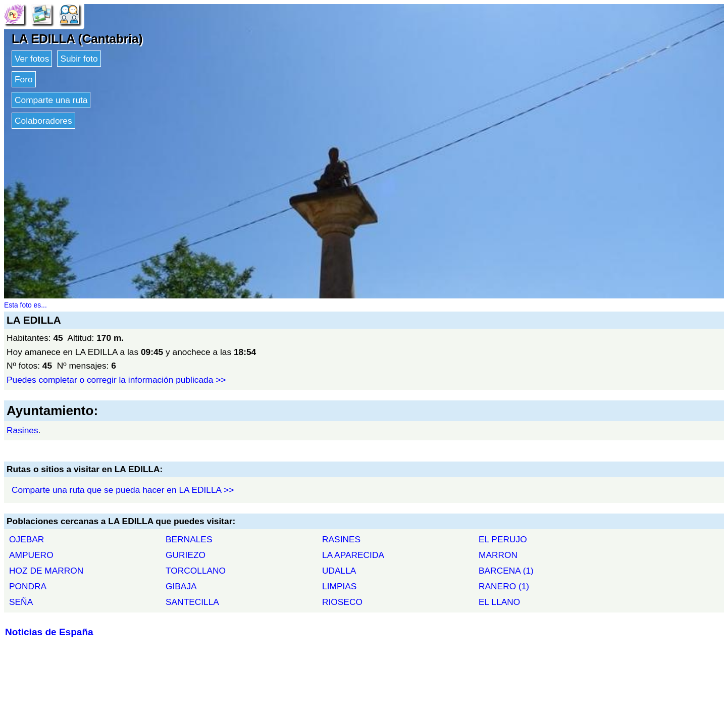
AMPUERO (31, 555)
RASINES (341, 539)
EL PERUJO (503, 539)
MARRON (498, 555)
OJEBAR (27, 539)
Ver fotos (32, 59)
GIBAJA (181, 586)
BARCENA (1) (506, 571)
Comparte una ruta (51, 100)
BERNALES (189, 539)
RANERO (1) (504, 586)
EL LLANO (499, 602)
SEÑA (21, 602)
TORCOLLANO (196, 571)
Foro (24, 79)
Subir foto (79, 59)
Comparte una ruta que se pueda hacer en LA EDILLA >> (123, 490)
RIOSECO (342, 602)
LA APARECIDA (353, 555)
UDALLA (339, 571)
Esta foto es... (25, 305)
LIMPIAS (339, 586)
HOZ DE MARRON (46, 571)
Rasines (22, 430)
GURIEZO (186, 555)
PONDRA (28, 586)
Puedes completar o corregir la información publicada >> (116, 380)
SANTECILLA (192, 602)
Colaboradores (43, 121)
